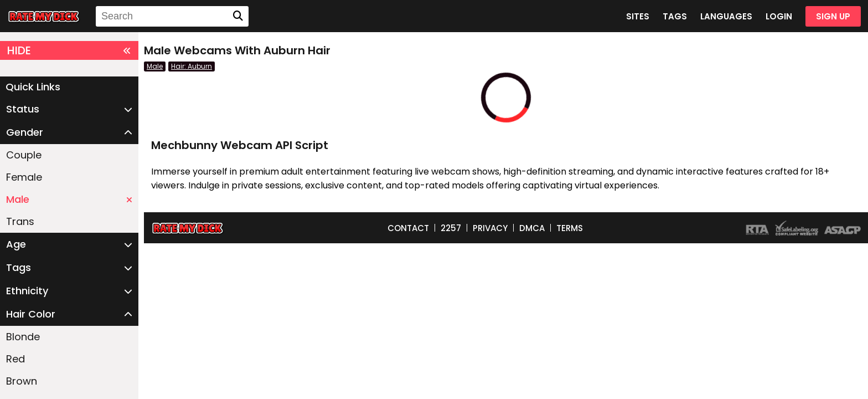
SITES (638, 16)
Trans (20, 221)
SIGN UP (833, 16)
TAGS (675, 16)
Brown (22, 381)
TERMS (570, 228)
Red (15, 359)
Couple (24, 155)
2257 (451, 228)
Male (69, 199)
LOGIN (779, 16)
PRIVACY (490, 228)
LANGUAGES (726, 16)
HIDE (69, 50)
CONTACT (408, 228)
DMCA (532, 228)
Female (24, 177)
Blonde (23, 337)
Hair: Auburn (192, 66)
